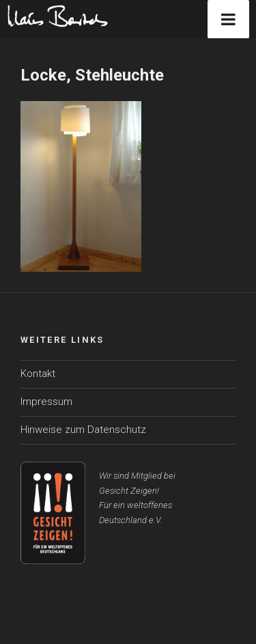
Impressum (46, 402)
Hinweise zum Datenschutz (83, 430)
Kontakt (38, 374)
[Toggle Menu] (228, 19)
